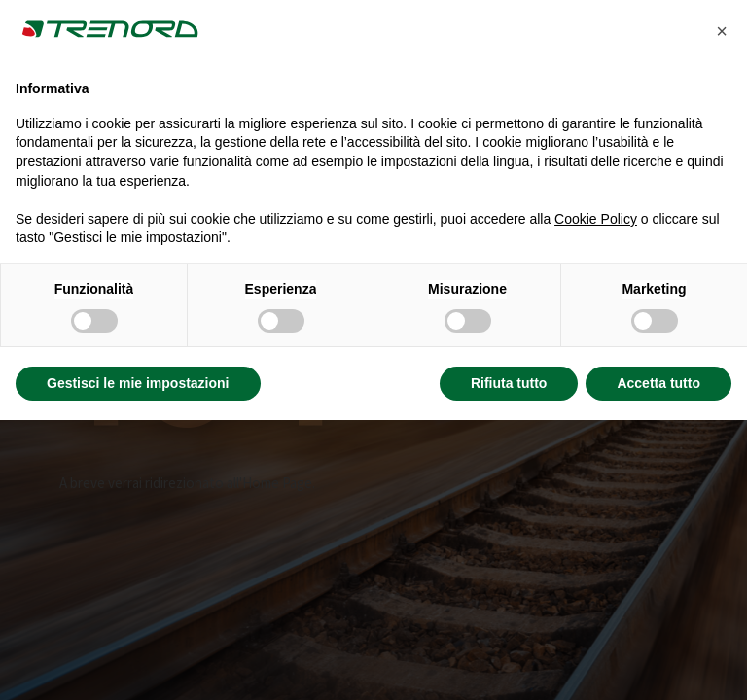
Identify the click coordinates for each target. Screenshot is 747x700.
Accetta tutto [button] (658, 383)
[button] (722, 31)
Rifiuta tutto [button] (509, 383)
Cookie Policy (596, 219)
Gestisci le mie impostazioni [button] (138, 383)
